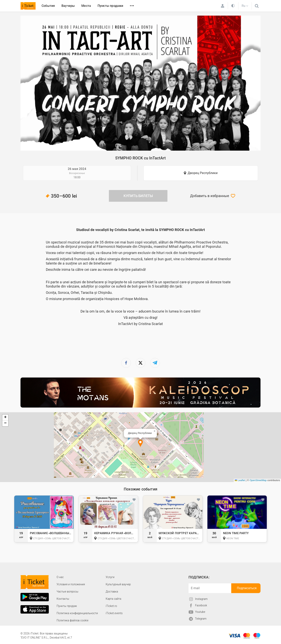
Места (86, 6)
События (48, 6)
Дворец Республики (203, 173)
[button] (140, 444)
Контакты (63, 599)
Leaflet (240, 480)
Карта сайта (114, 599)
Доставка (112, 592)
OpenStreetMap (258, 480)
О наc (60, 577)
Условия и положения (71, 584)
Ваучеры (68, 6)
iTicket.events (114, 613)
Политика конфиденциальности (77, 613)
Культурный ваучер (118, 584)
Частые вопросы (68, 592)
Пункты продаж (67, 606)
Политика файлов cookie (72, 620)
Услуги (110, 577)
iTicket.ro (111, 606)
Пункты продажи (110, 6)
